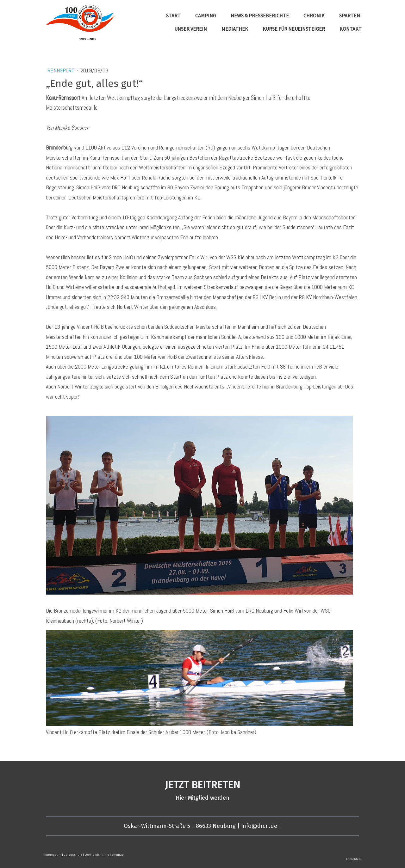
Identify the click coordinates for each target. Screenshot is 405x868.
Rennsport (62, 70)
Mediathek (235, 29)
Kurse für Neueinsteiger (294, 29)
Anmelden (353, 859)
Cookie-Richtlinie (97, 855)
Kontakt (351, 29)
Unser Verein (191, 29)
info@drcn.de (259, 826)
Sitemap (118, 855)
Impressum (53, 855)
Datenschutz (73, 855)
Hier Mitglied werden (202, 798)
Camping (206, 15)
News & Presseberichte (260, 15)
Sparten (350, 15)
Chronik (314, 15)
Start (173, 15)
